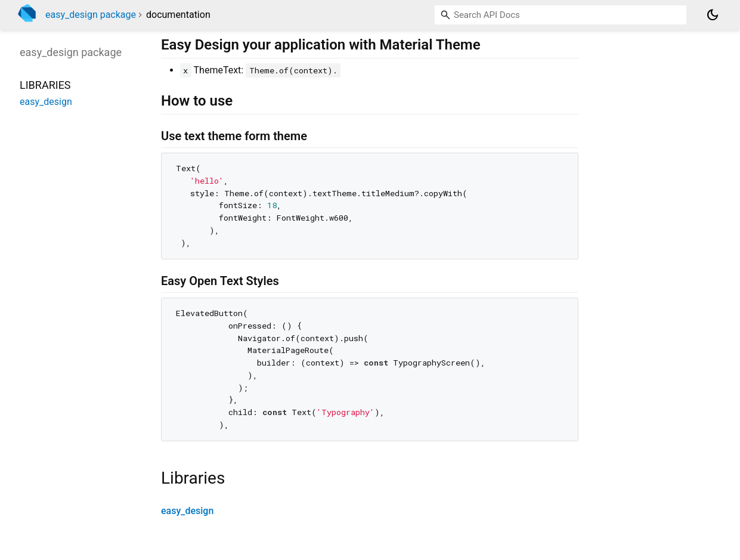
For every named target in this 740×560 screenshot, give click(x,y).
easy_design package (91, 15)
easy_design (187, 511)
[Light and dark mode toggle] (713, 15)
